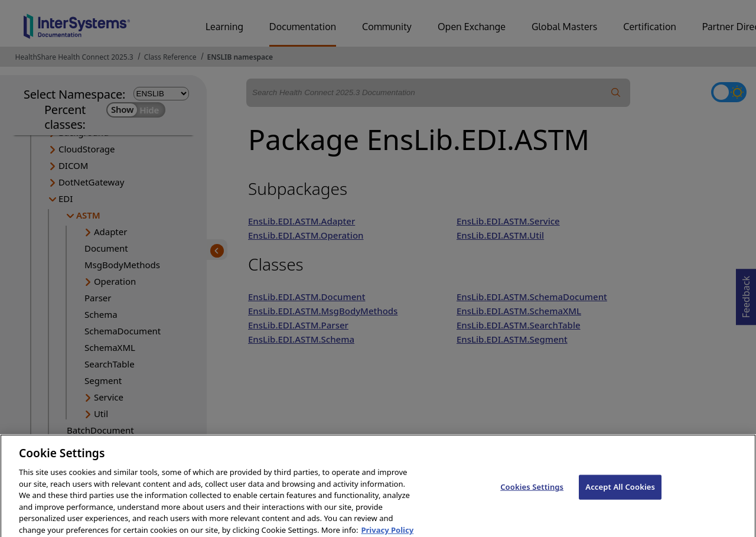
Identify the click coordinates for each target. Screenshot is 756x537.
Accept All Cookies (620, 493)
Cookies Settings (532, 493)
